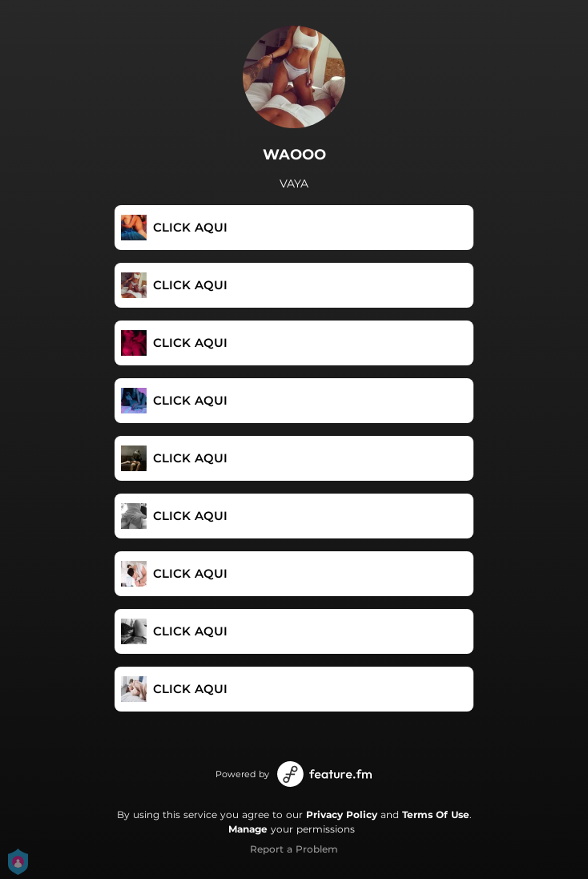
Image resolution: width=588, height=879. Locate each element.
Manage (248, 829)
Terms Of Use (436, 814)
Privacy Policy (342, 814)
